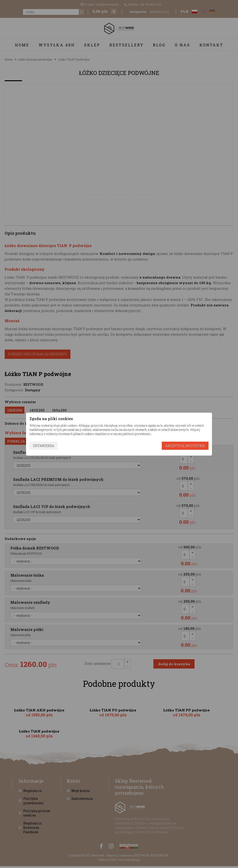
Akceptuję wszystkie (185, 446)
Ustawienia (44, 446)
